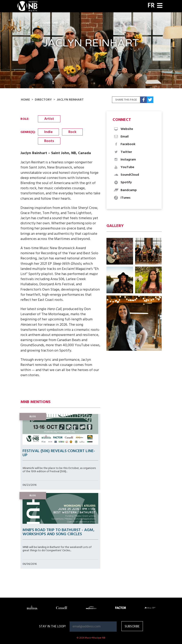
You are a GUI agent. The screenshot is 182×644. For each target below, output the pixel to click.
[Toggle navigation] (160, 6)
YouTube (124, 167)
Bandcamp (125, 190)
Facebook (124, 144)
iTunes (122, 198)
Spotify (123, 182)
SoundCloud (126, 175)
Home (25, 100)
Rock (72, 132)
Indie (48, 132)
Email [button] (121, 137)
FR (151, 6)
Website (123, 129)
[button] (120, 251)
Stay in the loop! (52, 627)
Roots (49, 141)
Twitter (123, 152)
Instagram (125, 160)
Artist (49, 119)
